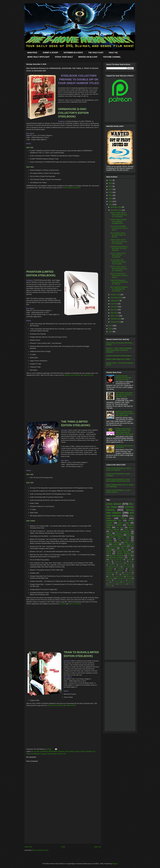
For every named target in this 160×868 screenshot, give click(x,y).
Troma (109, 554)
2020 (111, 198)
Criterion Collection (123, 533)
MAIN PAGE (32, 53)
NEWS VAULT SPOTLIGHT (38, 57)
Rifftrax (109, 580)
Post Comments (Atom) (41, 850)
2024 (111, 186)
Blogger (115, 864)
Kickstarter (121, 569)
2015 (111, 332)
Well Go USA (62, 754)
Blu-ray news (36, 751)
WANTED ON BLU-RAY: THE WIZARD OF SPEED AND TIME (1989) (125, 414)
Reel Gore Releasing (128, 582)
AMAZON (66, 188)
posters (115, 544)
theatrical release (125, 565)
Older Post (98, 847)
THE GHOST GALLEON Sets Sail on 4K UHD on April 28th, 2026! (124, 395)
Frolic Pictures (119, 563)
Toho (120, 573)
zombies (109, 541)
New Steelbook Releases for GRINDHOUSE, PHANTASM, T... (119, 289)
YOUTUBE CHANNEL (112, 57)
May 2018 (114, 310)
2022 (111, 192)
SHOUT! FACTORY (75, 604)
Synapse (129, 559)
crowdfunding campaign (115, 557)
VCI (129, 555)
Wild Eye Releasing (117, 555)
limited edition (53, 751)
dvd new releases (120, 514)
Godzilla (131, 557)
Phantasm (61, 751)
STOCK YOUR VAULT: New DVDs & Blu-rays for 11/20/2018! (119, 242)
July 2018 (114, 304)
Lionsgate (130, 535)
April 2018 (114, 313)
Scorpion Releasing (113, 542)
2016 (111, 329)
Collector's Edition (114, 525)
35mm (108, 561)
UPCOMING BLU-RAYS (73, 53)
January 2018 (115, 322)
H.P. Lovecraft (127, 567)
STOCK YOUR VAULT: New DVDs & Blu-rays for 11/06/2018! (119, 269)
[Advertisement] (63, 828)
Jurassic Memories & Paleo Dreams (119, 356)
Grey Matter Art (128, 544)
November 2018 (116, 210)
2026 (111, 180)
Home (63, 847)
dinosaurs (112, 565)
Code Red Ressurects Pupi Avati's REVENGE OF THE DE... (119, 282)
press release (70, 751)
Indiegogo (109, 569)
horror (124, 518)
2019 (111, 201)
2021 (111, 195)
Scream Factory (80, 751)
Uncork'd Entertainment (125, 554)
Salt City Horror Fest (116, 576)
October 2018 (115, 295)
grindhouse (44, 751)
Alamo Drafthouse (120, 580)
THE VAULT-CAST (96, 53)
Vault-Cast (128, 573)
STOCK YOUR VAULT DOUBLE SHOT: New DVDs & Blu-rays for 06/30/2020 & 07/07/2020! (124, 432)
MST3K (109, 539)
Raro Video (130, 563)
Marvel (109, 550)
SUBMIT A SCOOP (50, 53)
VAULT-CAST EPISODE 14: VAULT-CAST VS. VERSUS (119, 469)
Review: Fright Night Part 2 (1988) (118, 359)
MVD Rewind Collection (118, 546)
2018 (111, 204)
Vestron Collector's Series (120, 537)
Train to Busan (52, 754)
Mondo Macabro (123, 552)
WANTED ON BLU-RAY (88, 57)
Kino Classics (124, 541)
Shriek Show (122, 584)
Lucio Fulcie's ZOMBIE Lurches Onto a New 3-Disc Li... (119, 228)
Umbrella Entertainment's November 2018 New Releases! (119, 248)
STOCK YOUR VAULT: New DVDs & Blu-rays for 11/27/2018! (119, 215)
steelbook (89, 751)
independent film (114, 521)
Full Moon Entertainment (124, 578)
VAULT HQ (113, 53)
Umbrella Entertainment (115, 535)
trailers (109, 533)
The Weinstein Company (39, 754)
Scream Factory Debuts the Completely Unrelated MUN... (118, 221)
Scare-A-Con (112, 584)
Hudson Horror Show (116, 559)
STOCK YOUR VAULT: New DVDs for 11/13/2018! (118, 255)
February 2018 (116, 319)
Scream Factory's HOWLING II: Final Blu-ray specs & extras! (124, 378)
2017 (111, 326)
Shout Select (129, 529)
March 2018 (115, 316)
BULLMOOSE (75, 188)
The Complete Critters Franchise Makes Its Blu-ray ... (118, 235)
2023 (111, 189)
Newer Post (28, 847)
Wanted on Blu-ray (121, 550)
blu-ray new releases (120, 511)
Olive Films (125, 548)
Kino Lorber (124, 523)
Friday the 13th (120, 561)
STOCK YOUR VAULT (64, 57)
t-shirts (117, 575)
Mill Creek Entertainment (120, 531)
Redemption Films (128, 575)
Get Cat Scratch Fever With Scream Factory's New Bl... (119, 275)
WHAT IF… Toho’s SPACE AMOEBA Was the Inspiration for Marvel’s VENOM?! (119, 350)
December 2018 (116, 207)
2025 (111, 183)
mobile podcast (116, 582)
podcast (109, 575)
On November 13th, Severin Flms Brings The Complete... (118, 262)
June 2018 (114, 307)
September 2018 (116, 298)
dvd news (120, 527)
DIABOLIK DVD (88, 375)
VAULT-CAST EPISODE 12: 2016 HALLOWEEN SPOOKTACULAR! (118, 480)
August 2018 (115, 301)
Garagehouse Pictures (113, 567)
